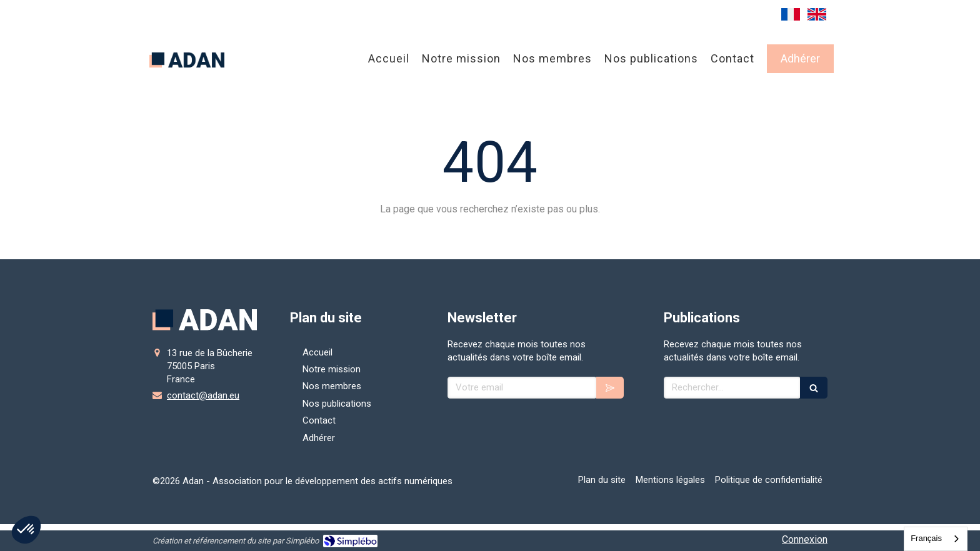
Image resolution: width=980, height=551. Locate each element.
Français (926, 538)
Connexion (805, 539)
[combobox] (936, 539)
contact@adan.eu (203, 395)
